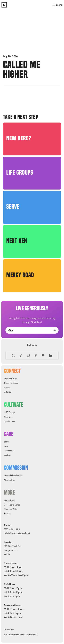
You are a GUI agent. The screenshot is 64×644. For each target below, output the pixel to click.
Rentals (7, 514)
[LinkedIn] (51, 355)
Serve (6, 442)
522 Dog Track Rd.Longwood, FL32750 (13, 550)
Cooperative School (12, 505)
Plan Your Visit (10, 379)
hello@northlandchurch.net (17, 533)
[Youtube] (43, 355)
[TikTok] (21, 355)
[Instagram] (28, 355)
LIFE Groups (9, 412)
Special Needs (10, 421)
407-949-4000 (12, 529)
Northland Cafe (10, 509)
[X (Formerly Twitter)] (13, 355)
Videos (7, 388)
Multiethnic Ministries (13, 476)
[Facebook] (36, 355)
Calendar (8, 392)
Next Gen (8, 417)
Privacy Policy (9, 630)
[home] (4, 5)
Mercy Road (9, 501)
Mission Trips (9, 480)
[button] (57, 5)
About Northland (11, 383)
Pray (6, 446)
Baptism (7, 455)
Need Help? (9, 451)
